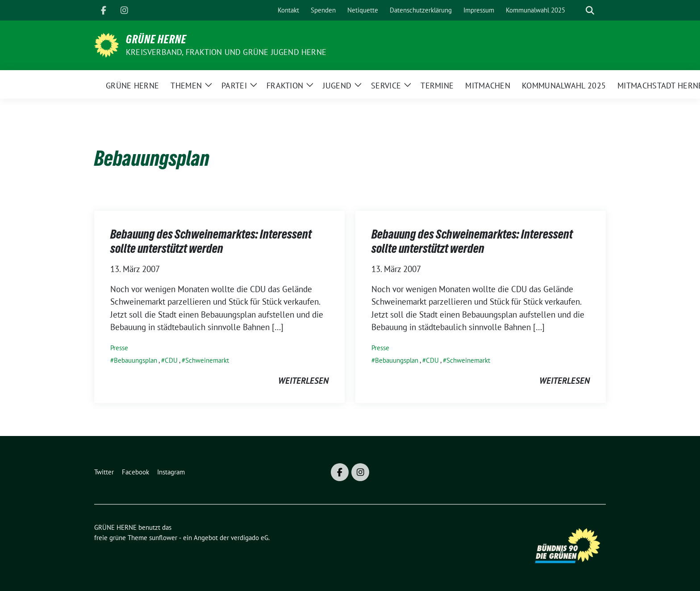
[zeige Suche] (590, 10)
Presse (119, 348)
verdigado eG (250, 538)
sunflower (163, 538)
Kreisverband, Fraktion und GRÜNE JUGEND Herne (226, 52)
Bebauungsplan (135, 360)
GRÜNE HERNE (156, 39)
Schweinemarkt (207, 360)
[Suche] (577, 10)
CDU (171, 360)
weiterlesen (303, 381)
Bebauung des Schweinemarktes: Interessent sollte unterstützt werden (211, 241)
